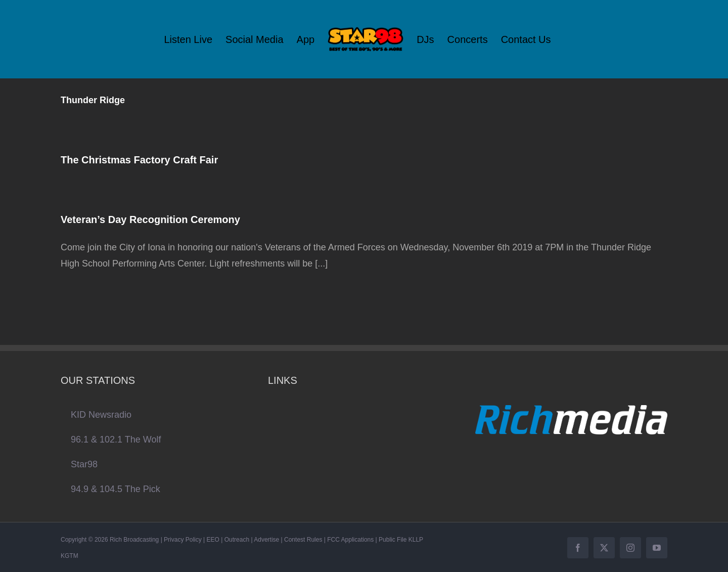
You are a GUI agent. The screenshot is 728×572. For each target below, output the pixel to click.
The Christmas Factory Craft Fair (139, 160)
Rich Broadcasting (134, 540)
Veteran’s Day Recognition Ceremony (150, 219)
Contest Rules (303, 540)
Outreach (237, 540)
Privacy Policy (183, 540)
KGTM (70, 556)
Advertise (266, 540)
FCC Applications (350, 540)
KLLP (416, 540)
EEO (213, 540)
